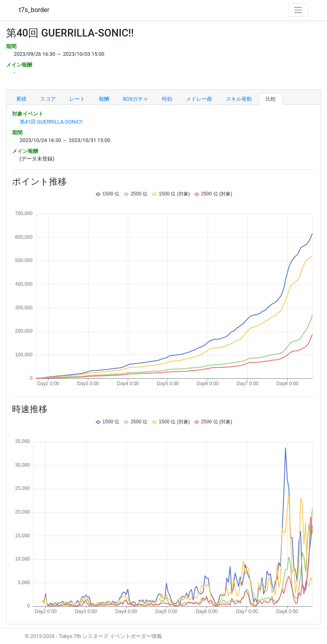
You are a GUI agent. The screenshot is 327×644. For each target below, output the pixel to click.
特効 (167, 99)
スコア (48, 99)
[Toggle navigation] (298, 10)
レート (77, 99)
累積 (21, 99)
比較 (271, 99)
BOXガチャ (136, 99)
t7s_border (34, 10)
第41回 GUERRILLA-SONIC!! (51, 122)
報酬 (104, 99)
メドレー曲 (199, 99)
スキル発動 (239, 99)
